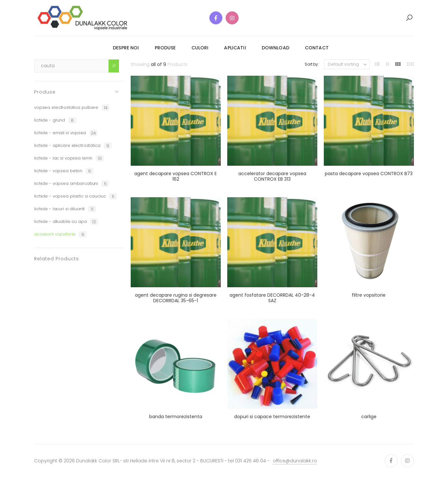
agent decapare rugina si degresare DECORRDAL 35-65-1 (176, 298)
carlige (369, 417)
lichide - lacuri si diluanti (65, 209)
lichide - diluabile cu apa (66, 222)
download (276, 48)
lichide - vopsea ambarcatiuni (72, 184)
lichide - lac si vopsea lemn (69, 158)
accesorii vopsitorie (60, 234)
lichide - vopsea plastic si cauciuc (76, 196)
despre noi (126, 48)
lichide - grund (55, 120)
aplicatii (235, 48)
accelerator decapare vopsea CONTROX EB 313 (272, 176)
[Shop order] (347, 64)
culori (200, 48)
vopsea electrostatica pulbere (72, 108)
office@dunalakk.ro (295, 461)
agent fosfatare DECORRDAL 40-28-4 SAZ (272, 298)
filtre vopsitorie (369, 295)
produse (165, 48)
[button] (409, 18)
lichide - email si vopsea (66, 133)
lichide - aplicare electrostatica (73, 146)
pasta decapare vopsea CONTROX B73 (369, 174)
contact (317, 48)
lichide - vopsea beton (64, 171)
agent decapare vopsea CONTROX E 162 (176, 176)
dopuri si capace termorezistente (272, 417)
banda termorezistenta (176, 417)
